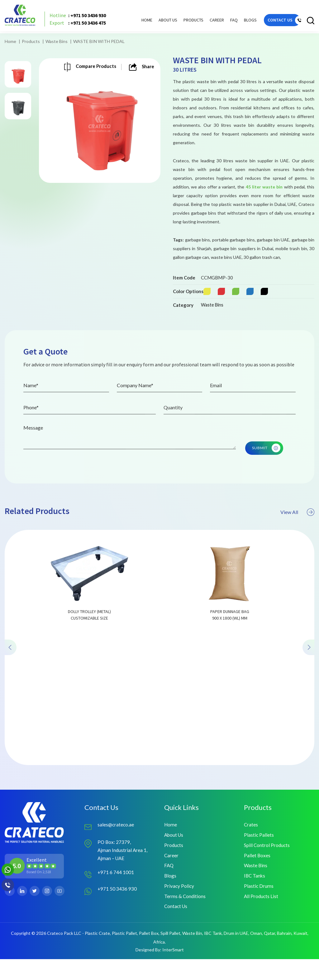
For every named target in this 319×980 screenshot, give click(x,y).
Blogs (240, 22)
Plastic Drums (259, 906)
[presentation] (11, 681)
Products (31, 41)
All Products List (262, 916)
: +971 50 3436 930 (81, 18)
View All (296, 546)
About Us (158, 22)
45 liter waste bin (264, 187)
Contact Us (176, 927)
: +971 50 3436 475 (81, 26)
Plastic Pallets (259, 853)
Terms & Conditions (185, 916)
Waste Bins (57, 41)
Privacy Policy (179, 906)
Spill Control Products (267, 863)
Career (207, 22)
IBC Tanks (255, 895)
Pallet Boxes (257, 874)
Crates (251, 842)
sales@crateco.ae (116, 842)
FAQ (224, 22)
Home (137, 22)
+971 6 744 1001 (116, 891)
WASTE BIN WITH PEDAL (99, 41)
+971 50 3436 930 (117, 908)
